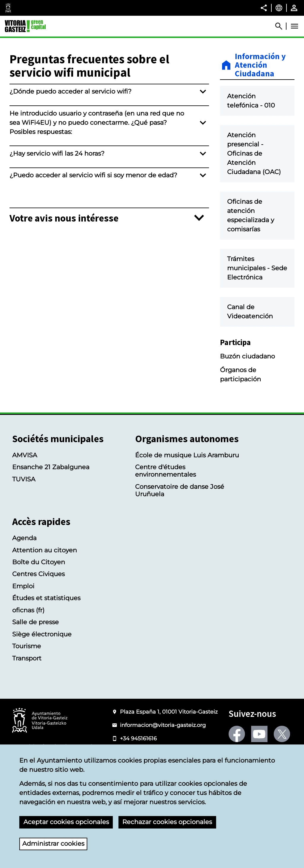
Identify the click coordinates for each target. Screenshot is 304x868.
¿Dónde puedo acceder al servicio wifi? (71, 91)
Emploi (23, 614)
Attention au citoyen (45, 578)
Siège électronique (42, 662)
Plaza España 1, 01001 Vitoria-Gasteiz (169, 740)
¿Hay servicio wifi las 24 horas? (57, 153)
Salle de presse (35, 650)
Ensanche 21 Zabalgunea (51, 495)
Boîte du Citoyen (39, 590)
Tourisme (27, 674)
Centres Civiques (38, 602)
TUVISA (24, 507)
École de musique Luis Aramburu (187, 483)
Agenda (24, 566)
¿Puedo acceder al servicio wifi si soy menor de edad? (93, 175)
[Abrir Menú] (294, 26)
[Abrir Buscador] (281, 26)
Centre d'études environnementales (166, 499)
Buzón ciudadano (247, 384)
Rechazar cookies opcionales (167, 822)
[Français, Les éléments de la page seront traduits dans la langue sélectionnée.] (279, 8)
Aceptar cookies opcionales (66, 822)
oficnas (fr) (28, 638)
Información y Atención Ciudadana (260, 65)
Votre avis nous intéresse (64, 218)
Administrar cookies (53, 844)
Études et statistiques (46, 626)
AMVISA (25, 483)
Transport (27, 686)
